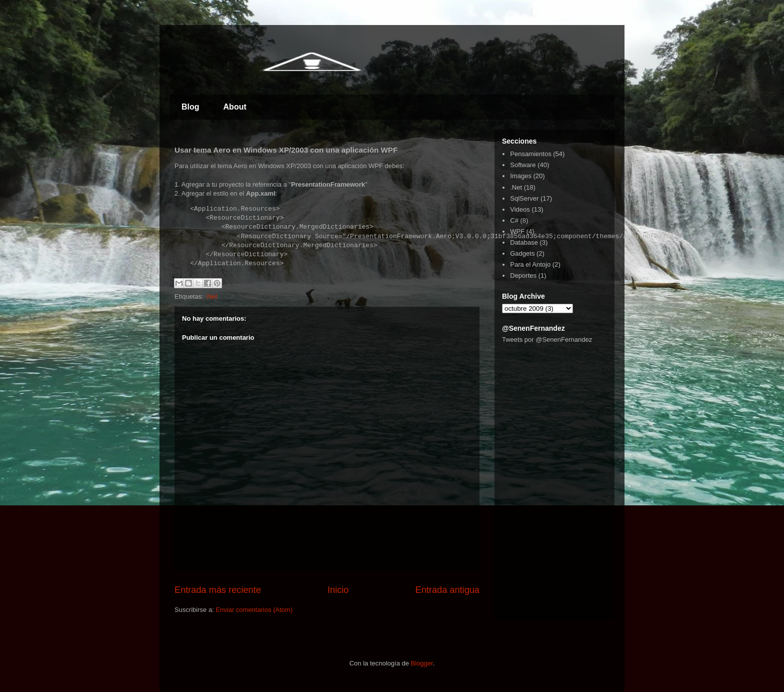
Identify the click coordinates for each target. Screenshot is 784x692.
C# (514, 220)
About (235, 107)
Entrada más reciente (218, 590)
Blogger (422, 663)
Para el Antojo (530, 264)
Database (524, 242)
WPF (517, 231)
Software (523, 165)
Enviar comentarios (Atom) (254, 610)
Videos (520, 209)
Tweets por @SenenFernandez (547, 339)
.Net (211, 296)
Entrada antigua (447, 590)
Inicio (338, 590)
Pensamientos (530, 154)
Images (521, 176)
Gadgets (522, 253)
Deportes (523, 275)
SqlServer (524, 198)
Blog (190, 107)
